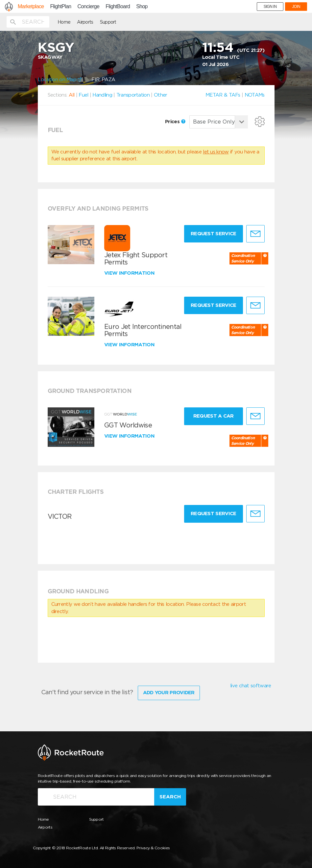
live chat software (251, 686)
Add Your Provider (169, 693)
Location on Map (60, 80)
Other (161, 95)
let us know (216, 152)
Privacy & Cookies (153, 848)
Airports (85, 22)
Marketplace (31, 7)
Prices (175, 122)
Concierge (89, 7)
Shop (142, 7)
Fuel (83, 95)
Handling (102, 95)
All (72, 95)
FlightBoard (118, 7)
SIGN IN (270, 7)
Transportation (133, 95)
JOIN (296, 7)
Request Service (214, 234)
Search (170, 797)
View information (130, 273)
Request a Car (214, 416)
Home (64, 22)
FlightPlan (60, 7)
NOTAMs (255, 95)
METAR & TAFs (223, 95)
